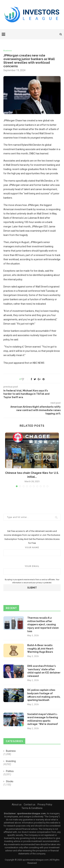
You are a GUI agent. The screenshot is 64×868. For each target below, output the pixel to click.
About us (17, 805)
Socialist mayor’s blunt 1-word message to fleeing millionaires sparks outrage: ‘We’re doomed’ (43, 719)
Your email (32, 570)
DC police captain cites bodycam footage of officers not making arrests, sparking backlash (44, 695)
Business (8, 51)
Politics (10, 771)
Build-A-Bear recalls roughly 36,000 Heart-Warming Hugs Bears (41, 649)
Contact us (30, 805)
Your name (32, 551)
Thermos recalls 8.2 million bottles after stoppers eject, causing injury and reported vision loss (43, 624)
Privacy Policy (45, 805)
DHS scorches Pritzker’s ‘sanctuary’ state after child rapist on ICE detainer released (44, 671)
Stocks (10, 781)
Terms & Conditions (32, 808)
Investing (11, 761)
